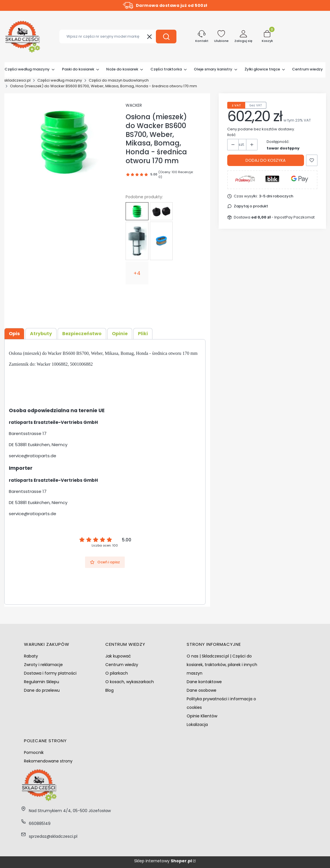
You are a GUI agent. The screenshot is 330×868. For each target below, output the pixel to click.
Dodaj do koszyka (265, 160)
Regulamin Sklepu (42, 682)
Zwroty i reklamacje (43, 665)
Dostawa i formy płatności (50, 673)
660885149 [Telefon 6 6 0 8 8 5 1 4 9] (40, 824)
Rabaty (31, 656)
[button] (166, 37)
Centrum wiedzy (122, 665)
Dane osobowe (202, 690)
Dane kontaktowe (204, 682)
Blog (109, 690)
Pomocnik (34, 752)
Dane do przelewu (42, 690)
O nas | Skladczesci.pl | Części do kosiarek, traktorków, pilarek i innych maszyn (222, 665)
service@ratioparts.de (33, 456)
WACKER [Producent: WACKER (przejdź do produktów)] (134, 105)
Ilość (232, 135)
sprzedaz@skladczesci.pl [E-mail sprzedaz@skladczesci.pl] (53, 836)
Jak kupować (118, 656)
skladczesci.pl (17, 80)
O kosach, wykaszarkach (130, 682)
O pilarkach (117, 673)
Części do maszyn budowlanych (119, 80)
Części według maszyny (60, 80)
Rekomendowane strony (48, 761)
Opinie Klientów (202, 716)
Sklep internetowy (163, 861)
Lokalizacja (197, 725)
